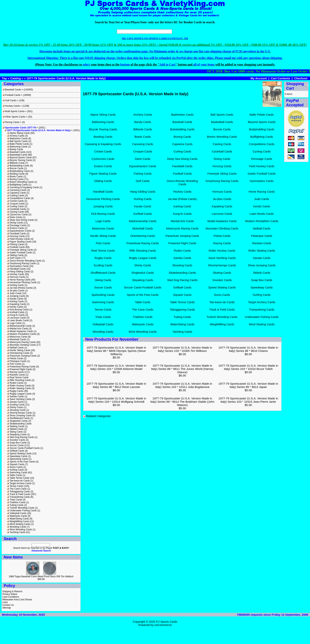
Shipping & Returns (12, 591)
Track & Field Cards (18, 494)
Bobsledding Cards (18, 166)
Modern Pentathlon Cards (21, 334)
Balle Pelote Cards (18, 144)
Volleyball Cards (16, 513)
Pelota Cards (15, 358)
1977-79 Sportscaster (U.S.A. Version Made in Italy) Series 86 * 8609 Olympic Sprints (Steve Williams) (116, 351)
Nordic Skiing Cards (18, 350)
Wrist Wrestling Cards (19, 530)
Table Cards (14, 475)
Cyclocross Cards (17, 215)
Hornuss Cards (16, 277)
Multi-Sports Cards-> (14, 111)
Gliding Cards (15, 255)
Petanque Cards (17, 361)
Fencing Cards (16, 236)
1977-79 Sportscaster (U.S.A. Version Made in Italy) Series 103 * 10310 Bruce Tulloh (248, 367)
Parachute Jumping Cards (22, 356)
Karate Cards (15, 299)
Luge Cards (14, 323)
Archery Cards (15, 136)
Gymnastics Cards (18, 266)
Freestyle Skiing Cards (20, 250)
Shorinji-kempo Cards (19, 413)
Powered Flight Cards (19, 369)
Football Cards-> (12, 95)
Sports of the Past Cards (21, 462)
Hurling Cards (15, 285)
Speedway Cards (17, 456)
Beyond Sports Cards (19, 158)
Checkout (301, 78)
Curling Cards (15, 206)
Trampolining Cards (18, 497)
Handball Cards (16, 269)
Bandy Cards (15, 149)
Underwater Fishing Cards (22, 511)
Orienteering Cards (18, 353)
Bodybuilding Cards (18, 171)
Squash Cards (15, 464)
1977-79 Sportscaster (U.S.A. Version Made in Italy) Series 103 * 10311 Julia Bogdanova (182, 385)
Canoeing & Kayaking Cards (23, 187)
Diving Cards (15, 223)
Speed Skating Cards (19, 454)
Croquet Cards (16, 204)
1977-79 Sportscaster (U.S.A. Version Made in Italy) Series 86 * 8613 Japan (248, 385)
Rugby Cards (15, 391)
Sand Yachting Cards (19, 399)
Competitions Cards (18, 198)
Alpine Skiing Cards (18, 133)
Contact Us (8, 605)
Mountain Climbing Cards (21, 345)
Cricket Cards (15, 201)
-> (20, 128)
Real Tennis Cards (18, 377)
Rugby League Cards (19, 394)
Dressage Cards (17, 225)
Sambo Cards (15, 396)
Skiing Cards (15, 432)
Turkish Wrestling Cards (20, 508)
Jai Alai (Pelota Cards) (20, 288)
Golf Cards (14, 258)
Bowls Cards (15, 177)
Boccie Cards (15, 168)
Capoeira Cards (16, 193)
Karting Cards (15, 301)
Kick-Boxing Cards (18, 310)
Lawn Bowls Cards (18, 320)
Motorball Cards (16, 339)
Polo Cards (14, 364)
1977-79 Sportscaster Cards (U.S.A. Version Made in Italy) (66, 78)
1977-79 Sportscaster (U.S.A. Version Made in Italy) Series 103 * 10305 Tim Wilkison (182, 349)
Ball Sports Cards (17, 141)
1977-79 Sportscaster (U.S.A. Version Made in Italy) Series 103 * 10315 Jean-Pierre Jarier (248, 400)
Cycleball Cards (16, 209)
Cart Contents (280, 78)
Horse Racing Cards (19, 280)
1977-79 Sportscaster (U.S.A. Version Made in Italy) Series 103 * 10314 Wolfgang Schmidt (116, 400)
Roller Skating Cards (19, 388)
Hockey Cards (15, 274)
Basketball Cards (17, 155)
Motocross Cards (17, 337)
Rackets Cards (16, 375)
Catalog (15, 78)
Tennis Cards (15, 486)
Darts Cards (14, 217)
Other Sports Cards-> (15, 117)
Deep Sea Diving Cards (20, 220)
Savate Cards (15, 402)
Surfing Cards (15, 470)
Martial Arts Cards (17, 329)
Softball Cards (15, 451)
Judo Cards (14, 293)
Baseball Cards (16, 152)
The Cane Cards (17, 489)
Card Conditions (11, 597)
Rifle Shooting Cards (19, 380)
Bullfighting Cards (17, 185)
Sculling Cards (16, 405)
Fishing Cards (15, 244)
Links (5, 602)
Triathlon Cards (16, 502)
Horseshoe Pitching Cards (22, 282)
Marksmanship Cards (19, 326)
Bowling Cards (16, 174)
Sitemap (7, 608)
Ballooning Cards (17, 147)
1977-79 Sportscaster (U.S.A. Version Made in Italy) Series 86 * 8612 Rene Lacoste (116, 385)
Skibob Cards (15, 429)
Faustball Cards (16, 234)
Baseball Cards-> (13, 90)
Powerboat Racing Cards (21, 367)
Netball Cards (15, 348)
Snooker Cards (16, 440)
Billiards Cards (16, 163)
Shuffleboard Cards (18, 418)
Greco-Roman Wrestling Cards (24, 261)
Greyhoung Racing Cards (21, 263)
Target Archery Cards (19, 483)
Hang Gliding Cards (18, 272)
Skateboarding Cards (19, 424)
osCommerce (163, 625)
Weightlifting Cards (18, 521)
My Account (259, 78)
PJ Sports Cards (167, 622)
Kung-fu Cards (16, 315)
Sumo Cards (15, 467)
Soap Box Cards (17, 443)
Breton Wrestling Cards (20, 182)
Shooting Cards (16, 410)
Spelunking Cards (17, 459)
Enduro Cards (15, 228)
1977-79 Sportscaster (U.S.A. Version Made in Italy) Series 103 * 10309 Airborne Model (116, 367)
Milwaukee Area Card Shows (17, 600)
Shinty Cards (15, 407)
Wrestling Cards (16, 527)
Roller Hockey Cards (19, 386)
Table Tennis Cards (18, 478)
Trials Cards (14, 500)
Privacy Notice (10, 594)
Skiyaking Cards (17, 435)
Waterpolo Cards (17, 516)
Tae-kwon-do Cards (18, 481)
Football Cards (16, 247)
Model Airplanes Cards (20, 331)
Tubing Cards (15, 505)
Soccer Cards (15, 445)
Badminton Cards (17, 138)
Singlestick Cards (17, 421)
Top (4, 78)
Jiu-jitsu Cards (15, 291)
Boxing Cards (15, 179)
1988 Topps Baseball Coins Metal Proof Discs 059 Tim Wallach (41, 576)
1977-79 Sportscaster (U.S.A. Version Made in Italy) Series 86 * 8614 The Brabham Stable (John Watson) (182, 402)
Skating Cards (15, 426)
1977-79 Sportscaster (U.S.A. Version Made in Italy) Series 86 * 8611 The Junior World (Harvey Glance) (182, 369)
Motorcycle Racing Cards (21, 342)
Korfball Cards (15, 312)
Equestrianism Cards (19, 231)
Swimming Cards (17, 473)
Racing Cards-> (12, 122)
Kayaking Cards (16, 304)
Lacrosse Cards (16, 318)
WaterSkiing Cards (18, 519)
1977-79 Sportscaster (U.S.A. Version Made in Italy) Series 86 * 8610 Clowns (248, 349)
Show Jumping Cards (19, 415)
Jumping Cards (16, 296)
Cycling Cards (15, 212)
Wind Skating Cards (18, 524)
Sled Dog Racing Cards (20, 437)
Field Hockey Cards (18, 239)
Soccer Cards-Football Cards (23, 448)
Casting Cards (15, 196)
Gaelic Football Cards (19, 253)
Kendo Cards (15, 307)
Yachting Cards (16, 532)
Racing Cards (15, 372)
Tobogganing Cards (18, 492)
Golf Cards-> (10, 100)
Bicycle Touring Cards (19, 160)
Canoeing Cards (17, 190)
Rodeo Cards (15, 383)
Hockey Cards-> (12, 106)
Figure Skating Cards (19, 242)
